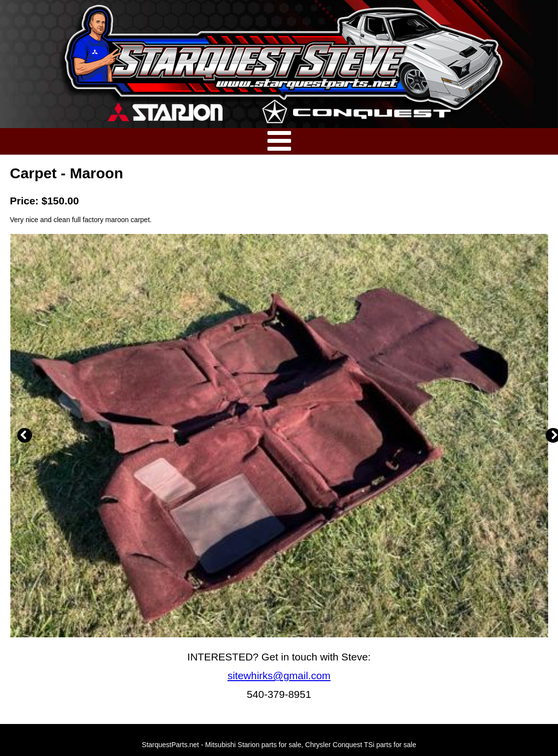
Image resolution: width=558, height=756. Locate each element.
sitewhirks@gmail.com (279, 675)
